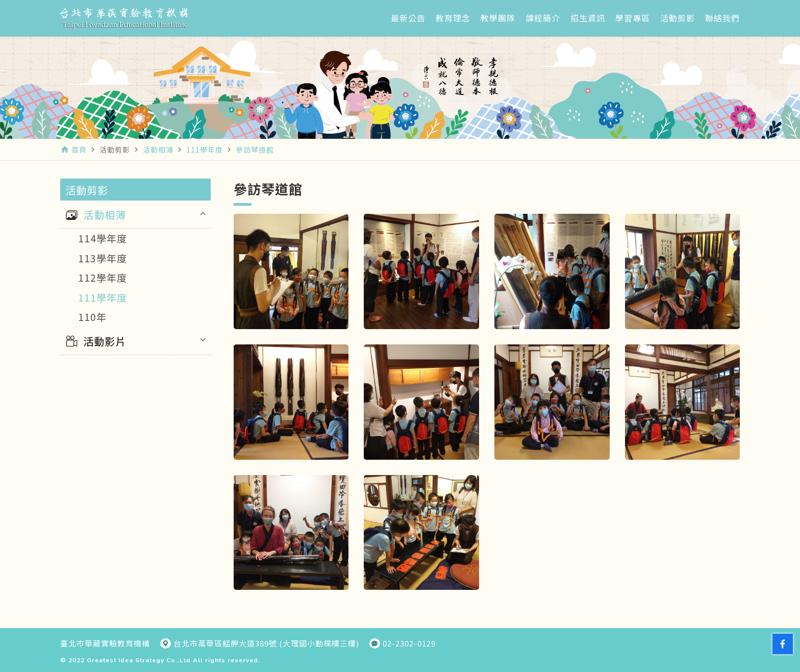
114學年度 (103, 238)
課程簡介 (543, 18)
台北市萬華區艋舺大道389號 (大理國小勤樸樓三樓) (266, 643)
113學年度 (103, 258)
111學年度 (103, 297)
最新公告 (408, 18)
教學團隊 (498, 18)
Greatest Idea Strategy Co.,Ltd (139, 660)
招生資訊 (588, 18)
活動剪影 (678, 18)
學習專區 (633, 18)
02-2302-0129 (409, 643)
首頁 (79, 150)
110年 (92, 317)
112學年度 (103, 277)
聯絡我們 (722, 18)
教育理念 (453, 18)
